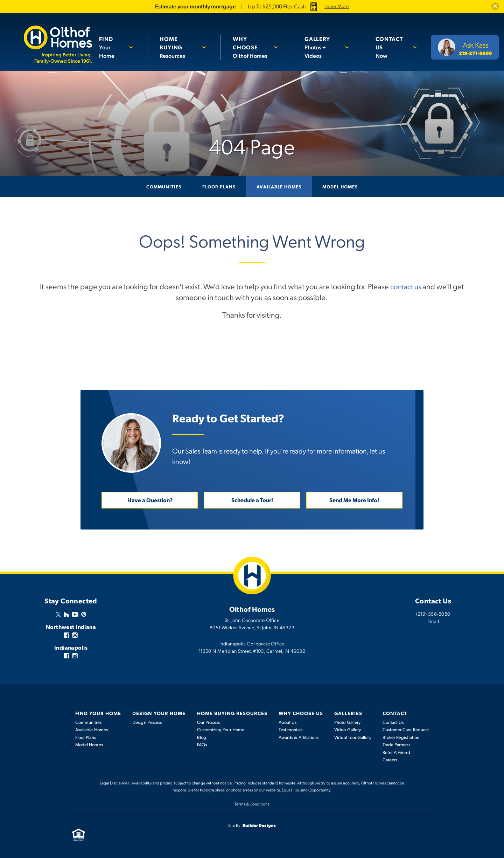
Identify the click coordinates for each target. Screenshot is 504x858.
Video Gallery (348, 729)
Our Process (209, 722)
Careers (390, 760)
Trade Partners (396, 745)
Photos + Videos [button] (322, 43)
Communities (164, 186)
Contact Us (393, 722)
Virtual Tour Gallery (353, 737)
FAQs (202, 745)
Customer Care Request (406, 729)
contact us (406, 286)
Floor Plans (219, 186)
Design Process (147, 722)
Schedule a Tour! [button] (252, 500)
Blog (202, 737)
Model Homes (340, 186)
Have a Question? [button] (150, 500)
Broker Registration (401, 737)
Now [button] (391, 43)
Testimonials (290, 729)
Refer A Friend (396, 752)
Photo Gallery (347, 722)
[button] (495, 6)
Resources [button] (179, 43)
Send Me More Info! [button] (354, 500)
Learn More (337, 6)
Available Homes (279, 186)
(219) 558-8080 (433, 613)
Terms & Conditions (252, 803)
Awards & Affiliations (299, 737)
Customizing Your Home (221, 729)
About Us (288, 722)
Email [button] (433, 621)
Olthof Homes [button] (251, 47)
